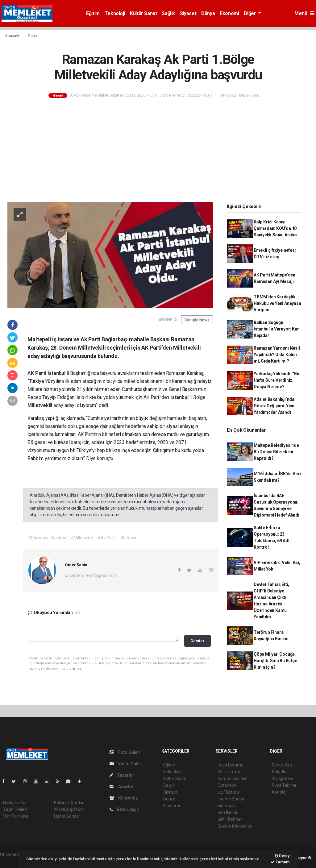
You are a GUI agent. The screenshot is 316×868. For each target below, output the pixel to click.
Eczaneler (227, 785)
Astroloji (279, 792)
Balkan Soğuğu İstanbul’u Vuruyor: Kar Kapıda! (276, 329)
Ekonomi (229, 13)
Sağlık (168, 13)
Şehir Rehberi (230, 819)
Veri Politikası (16, 816)
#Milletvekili (82, 538)
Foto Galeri (125, 752)
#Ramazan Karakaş (47, 538)
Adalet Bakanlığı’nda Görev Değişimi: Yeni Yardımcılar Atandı (274, 406)
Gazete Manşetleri (235, 826)
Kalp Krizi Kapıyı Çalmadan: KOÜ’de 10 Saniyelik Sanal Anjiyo (275, 228)
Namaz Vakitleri (233, 779)
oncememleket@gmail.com (91, 575)
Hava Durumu (231, 765)
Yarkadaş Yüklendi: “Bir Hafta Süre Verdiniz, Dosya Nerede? (277, 380)
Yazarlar (122, 775)
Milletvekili (40, 405)
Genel (33, 36)
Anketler (280, 772)
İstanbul (57, 373)
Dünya (208, 13)
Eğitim (93, 13)
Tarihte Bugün (231, 799)
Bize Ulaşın (124, 809)
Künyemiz (124, 798)
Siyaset (188, 13)
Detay (282, 856)
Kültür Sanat (143, 13)
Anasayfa (14, 36)
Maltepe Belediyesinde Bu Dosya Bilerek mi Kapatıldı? (276, 452)
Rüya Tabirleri (284, 785)
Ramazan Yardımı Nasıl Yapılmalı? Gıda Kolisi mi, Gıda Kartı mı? (277, 355)
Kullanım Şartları (69, 803)
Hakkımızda (14, 803)
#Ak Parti (106, 538)
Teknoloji (115, 13)
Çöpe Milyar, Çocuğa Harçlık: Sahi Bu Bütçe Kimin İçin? (275, 661)
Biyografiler (283, 779)
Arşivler (121, 787)
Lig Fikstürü (228, 792)
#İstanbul (129, 538)
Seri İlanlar (228, 812)
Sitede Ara (282, 765)
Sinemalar (227, 806)
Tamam (280, 862)
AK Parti (37, 373)
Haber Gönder (67, 816)
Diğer (250, 13)
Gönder (197, 641)
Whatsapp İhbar (69, 809)
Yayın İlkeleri (15, 809)
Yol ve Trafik (229, 772)
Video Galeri (126, 764)
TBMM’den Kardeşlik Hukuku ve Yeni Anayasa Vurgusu (277, 303)
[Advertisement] (158, 151)
